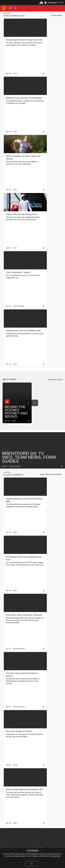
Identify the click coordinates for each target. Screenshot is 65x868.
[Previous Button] (28, 173)
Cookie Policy (56, 856)
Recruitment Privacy (10, 832)
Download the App (9, 807)
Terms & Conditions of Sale (12, 847)
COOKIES (32, 851)
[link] (29, 54)
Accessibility (7, 812)
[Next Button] (35, 173)
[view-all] (57, 651)
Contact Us (7, 817)
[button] (10, 8)
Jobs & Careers (8, 822)
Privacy (6, 827)
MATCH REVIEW (17, 757)
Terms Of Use (8, 842)
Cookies (6, 837)
